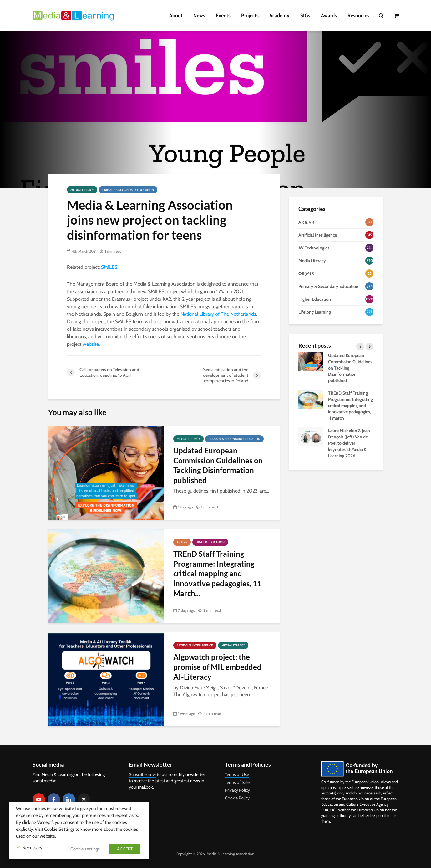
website (91, 344)
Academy (279, 15)
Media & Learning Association (231, 854)
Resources (358, 15)
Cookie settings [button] (85, 849)
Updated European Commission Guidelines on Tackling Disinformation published (218, 465)
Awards (329, 15)
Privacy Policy (237, 790)
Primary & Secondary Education (128, 190)
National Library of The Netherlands (218, 314)
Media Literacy (82, 190)
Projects (250, 15)
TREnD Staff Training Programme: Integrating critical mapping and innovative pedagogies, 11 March (350, 406)
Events (223, 15)
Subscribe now (142, 774)
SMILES (109, 267)
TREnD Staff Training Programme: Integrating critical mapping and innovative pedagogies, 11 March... (217, 573)
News (199, 15)
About (176, 15)
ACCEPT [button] (125, 849)
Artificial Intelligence (195, 645)
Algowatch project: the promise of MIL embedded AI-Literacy (217, 667)
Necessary (32, 848)
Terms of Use (237, 774)
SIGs (305, 15)
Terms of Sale (237, 782)
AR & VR (182, 542)
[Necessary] (18, 847)
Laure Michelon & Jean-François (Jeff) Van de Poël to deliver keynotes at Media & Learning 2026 (350, 443)
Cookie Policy (237, 798)
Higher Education (210, 542)
